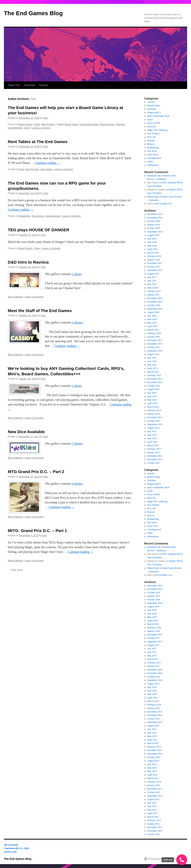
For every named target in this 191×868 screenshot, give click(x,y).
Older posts (15, 570)
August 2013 (153, 428)
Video (37, 248)
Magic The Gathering (157, 130)
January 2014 (154, 414)
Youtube (44, 85)
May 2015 (152, 365)
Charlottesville (15, 128)
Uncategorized (53, 216)
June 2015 (152, 361)
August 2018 (153, 235)
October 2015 (154, 347)
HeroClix (152, 127)
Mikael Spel (153, 197)
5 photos (77, 322)
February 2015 (154, 375)
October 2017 (154, 267)
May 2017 (152, 284)
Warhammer (153, 165)
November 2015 (155, 344)
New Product (48, 124)
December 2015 (155, 340)
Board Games (25, 124)
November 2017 (155, 263)
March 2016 (153, 330)
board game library (89, 124)
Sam (33, 99)
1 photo (77, 274)
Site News (152, 151)
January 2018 (154, 260)
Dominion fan (154, 176)
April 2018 (152, 249)
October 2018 (154, 228)
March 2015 (153, 372)
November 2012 (155, 459)
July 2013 (152, 431)
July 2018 (152, 239)
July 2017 (152, 277)
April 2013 (152, 442)
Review (151, 144)
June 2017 (152, 281)
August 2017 (153, 274)
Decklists (152, 109)
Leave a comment (41, 128)
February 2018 (154, 256)
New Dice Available (26, 432)
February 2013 (154, 449)
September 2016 (155, 309)
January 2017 (154, 295)
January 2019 (154, 225)
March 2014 (153, 407)
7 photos (77, 444)
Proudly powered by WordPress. (163, 859)
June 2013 (152, 435)
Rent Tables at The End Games (38, 142)
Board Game (71, 124)
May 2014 (152, 400)
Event (37, 124)
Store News (46, 169)
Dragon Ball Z (154, 113)
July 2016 (152, 316)
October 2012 (154, 463)
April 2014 (152, 403)
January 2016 (154, 337)
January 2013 (154, 452)
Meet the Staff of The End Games (40, 311)
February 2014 (154, 410)
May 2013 (152, 438)
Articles (151, 102)
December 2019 (155, 214)
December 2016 (155, 298)
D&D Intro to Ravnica (28, 262)
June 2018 (152, 242)
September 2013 (155, 424)
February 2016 (154, 333)
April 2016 (152, 326)
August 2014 (153, 389)
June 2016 (152, 319)
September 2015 (155, 351)
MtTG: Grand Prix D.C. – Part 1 (37, 531)
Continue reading (47, 163)
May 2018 (152, 246)
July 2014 (152, 393)
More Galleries (15, 297)
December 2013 (155, 417)
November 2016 (155, 302)
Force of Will (154, 123)
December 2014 (155, 379)
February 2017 (154, 291)
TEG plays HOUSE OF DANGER (38, 230)
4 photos (77, 484)
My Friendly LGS (164, 204)
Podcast (151, 141)
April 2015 (152, 368)
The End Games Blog (33, 13)
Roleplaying (24, 216)
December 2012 (155, 456)
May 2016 (152, 323)
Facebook (29, 85)
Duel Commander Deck (158, 116)
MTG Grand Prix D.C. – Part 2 (36, 472)
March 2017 (153, 288)
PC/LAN (152, 137)
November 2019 (155, 218)
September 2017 (155, 270)
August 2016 (153, 312)
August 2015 (153, 354)
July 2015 (152, 358)
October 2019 (154, 221)
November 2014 (155, 382)
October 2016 (154, 305)
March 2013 (153, 445)
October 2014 (154, 386)
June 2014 (152, 396)
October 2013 (154, 421)
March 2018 (153, 253)
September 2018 (155, 232)
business (120, 124)
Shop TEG (14, 85)
